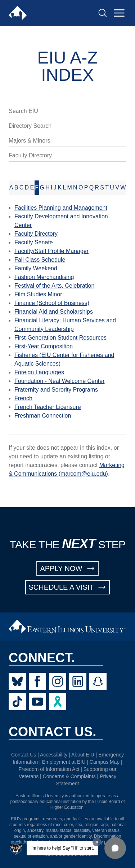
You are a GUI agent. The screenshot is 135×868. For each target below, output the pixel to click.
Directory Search (30, 126)
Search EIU (23, 111)
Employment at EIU (64, 762)
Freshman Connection (43, 416)
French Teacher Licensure (48, 407)
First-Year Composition (44, 346)
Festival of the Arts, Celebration (54, 286)
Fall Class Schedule (40, 260)
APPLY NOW (67, 568)
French (23, 398)
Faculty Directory (30, 155)
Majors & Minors (30, 141)
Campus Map (105, 762)
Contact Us (24, 755)
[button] (115, 848)
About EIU (83, 755)
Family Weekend (36, 268)
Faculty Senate (34, 242)
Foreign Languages (39, 372)
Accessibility (54, 755)
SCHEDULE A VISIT (68, 587)
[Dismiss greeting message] (97, 842)
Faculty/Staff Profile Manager (51, 251)
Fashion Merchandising (44, 277)
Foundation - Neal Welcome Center (60, 381)
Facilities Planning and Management (61, 208)
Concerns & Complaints (69, 776)
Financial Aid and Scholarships (54, 312)
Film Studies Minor (38, 294)
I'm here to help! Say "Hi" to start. (62, 848)
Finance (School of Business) (52, 303)
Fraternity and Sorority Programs (56, 390)
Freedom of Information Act (49, 769)
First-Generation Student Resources (60, 338)
